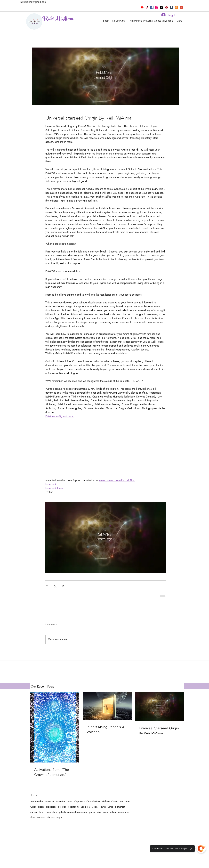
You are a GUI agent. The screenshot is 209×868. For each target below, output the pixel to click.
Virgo (111, 807)
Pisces (41, 807)
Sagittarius (73, 807)
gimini (92, 812)
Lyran (127, 801)
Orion (33, 807)
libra (99, 812)
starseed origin (54, 817)
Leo (121, 801)
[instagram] (157, 7)
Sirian (95, 807)
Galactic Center (110, 801)
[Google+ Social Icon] (181, 7)
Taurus (103, 807)
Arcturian (61, 801)
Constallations (93, 801)
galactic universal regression (73, 812)
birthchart (120, 807)
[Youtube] (142, 7)
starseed (41, 817)
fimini (42, 812)
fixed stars (52, 812)
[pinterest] (167, 7)
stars (33, 817)
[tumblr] (171, 7)
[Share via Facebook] (47, 586)
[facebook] (152, 7)
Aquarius (50, 801)
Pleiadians (51, 807)
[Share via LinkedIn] (63, 586)
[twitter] (162, 7)
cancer (34, 812)
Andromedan (37, 801)
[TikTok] (147, 7)
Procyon (62, 807)
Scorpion (85, 807)
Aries (70, 801)
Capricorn (80, 801)
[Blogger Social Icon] (176, 7)
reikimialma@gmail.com (33, 2)
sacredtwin (123, 812)
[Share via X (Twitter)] (55, 586)
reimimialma (110, 812)
